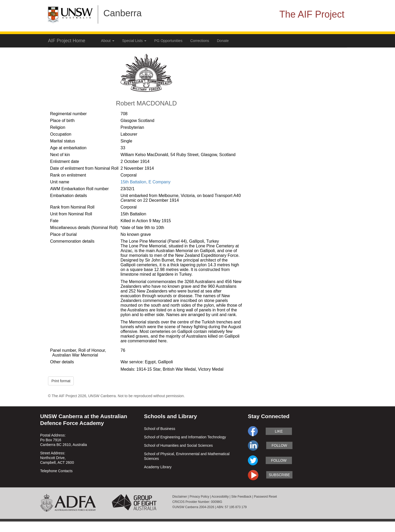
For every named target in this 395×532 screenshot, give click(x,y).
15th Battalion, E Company (146, 182)
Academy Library (158, 467)
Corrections (200, 41)
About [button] (108, 41)
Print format (61, 381)
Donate (223, 41)
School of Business (160, 429)
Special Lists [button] (134, 41)
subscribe (279, 475)
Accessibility (220, 497)
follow (279, 445)
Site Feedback (241, 497)
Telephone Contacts (56, 471)
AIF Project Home (67, 41)
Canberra (122, 13)
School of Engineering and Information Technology (185, 437)
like (279, 431)
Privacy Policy (199, 497)
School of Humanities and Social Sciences (178, 445)
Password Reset (265, 497)
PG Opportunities (168, 41)
